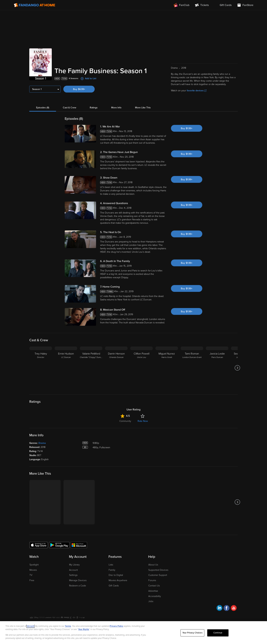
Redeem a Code (78, 586)
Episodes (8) (43, 108)
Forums (152, 580)
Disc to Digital (116, 575)
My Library (74, 565)
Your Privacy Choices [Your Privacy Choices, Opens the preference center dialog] (192, 633)
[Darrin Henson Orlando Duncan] (116, 368)
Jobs (151, 601)
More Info (116, 108)
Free (32, 580)
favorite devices (197, 91)
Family (112, 570)
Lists (111, 565)
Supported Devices (158, 570)
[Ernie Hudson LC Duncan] (66, 368)
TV (31, 575)
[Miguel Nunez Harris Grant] (167, 368)
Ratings (94, 108)
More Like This (143, 108)
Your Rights (84, 629)
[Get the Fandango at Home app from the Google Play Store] (59, 545)
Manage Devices (78, 580)
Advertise (153, 591)
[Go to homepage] (34, 5)
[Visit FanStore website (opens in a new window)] (245, 5)
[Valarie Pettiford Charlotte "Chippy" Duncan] (91, 368)
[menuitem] (223, 5)
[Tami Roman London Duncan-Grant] (192, 368)
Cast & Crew (69, 108)
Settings (73, 575)
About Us (153, 565)
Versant (30, 626)
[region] (133, 633)
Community (125, 421)
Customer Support (158, 575)
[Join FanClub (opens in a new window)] (182, 5)
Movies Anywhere (118, 580)
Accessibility (155, 596)
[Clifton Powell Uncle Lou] (142, 368)
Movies (33, 570)
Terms (68, 626)
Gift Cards (114, 586)
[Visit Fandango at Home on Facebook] (227, 608)
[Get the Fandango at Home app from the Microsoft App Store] (79, 545)
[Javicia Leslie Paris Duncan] (217, 368)
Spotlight (34, 565)
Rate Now (143, 421)
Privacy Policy (116, 626)
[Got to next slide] (237, 368)
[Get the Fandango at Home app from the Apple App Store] (39, 545)
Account (73, 570)
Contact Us (154, 586)
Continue (218, 633)
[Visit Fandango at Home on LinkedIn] (219, 608)
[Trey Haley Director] (41, 368)
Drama (42, 443)
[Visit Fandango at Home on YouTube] (234, 608)
